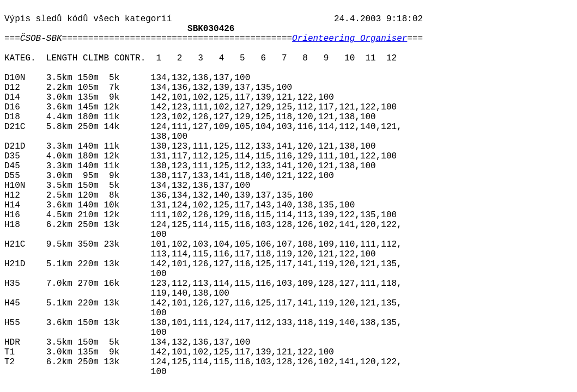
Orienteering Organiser (350, 39)
